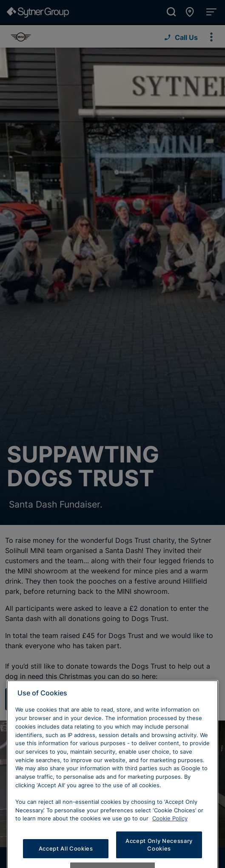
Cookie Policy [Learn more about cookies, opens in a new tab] (170, 845)
